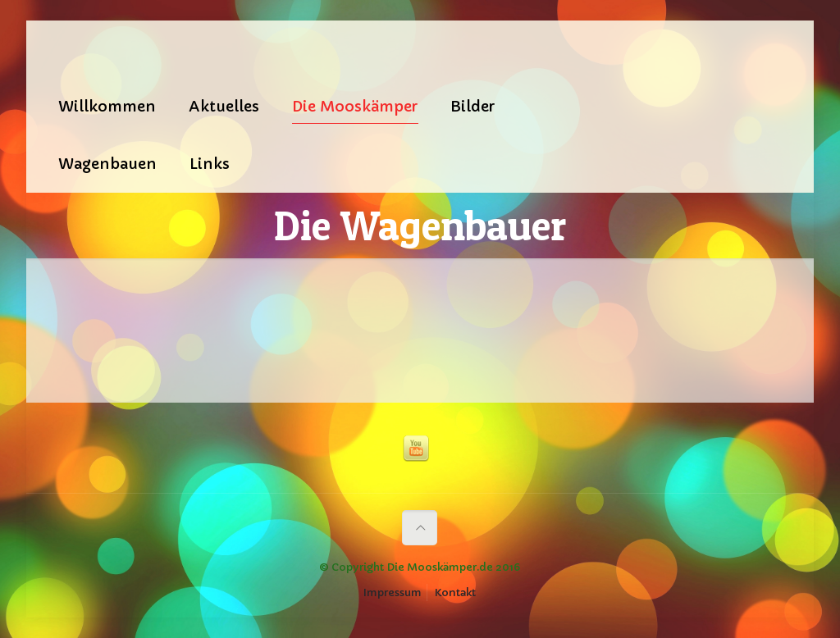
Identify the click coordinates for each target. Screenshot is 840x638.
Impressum (393, 592)
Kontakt (455, 592)
